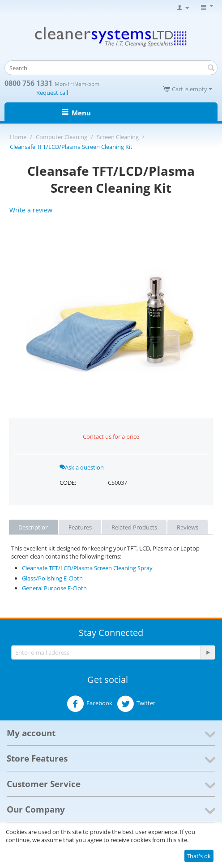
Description (34, 527)
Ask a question (82, 467)
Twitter (136, 704)
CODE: (68, 483)
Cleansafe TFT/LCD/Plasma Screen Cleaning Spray (87, 568)
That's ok (199, 856)
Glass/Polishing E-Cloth (52, 578)
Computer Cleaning (62, 137)
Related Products (134, 527)
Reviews (188, 527)
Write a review (31, 210)
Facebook (90, 704)
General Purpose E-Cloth (54, 588)
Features (80, 527)
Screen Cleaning (118, 137)
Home (18, 137)
